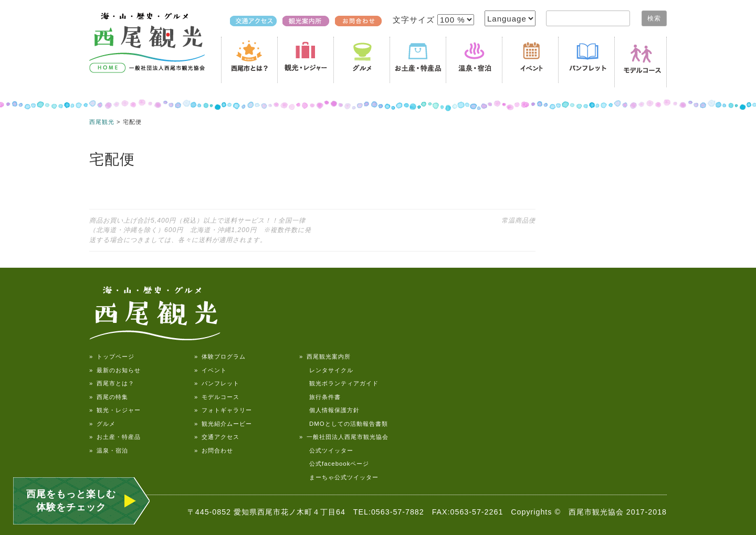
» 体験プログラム (220, 356)
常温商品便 (518, 221)
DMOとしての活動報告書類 (344, 424)
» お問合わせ (214, 450)
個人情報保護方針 (329, 410)
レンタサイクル (326, 370)
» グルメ (102, 424)
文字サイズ (415, 20)
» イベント (211, 370)
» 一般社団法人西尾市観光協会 (344, 437)
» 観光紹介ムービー (223, 424)
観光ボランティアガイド (339, 383)
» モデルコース (217, 397)
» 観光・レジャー (115, 410)
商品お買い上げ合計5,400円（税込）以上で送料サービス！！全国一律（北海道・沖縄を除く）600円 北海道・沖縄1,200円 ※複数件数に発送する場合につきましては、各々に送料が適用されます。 (200, 230)
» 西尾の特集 (109, 397)
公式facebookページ (334, 464)
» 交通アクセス (217, 437)
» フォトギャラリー (223, 410)
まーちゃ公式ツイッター (339, 477)
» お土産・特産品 (115, 437)
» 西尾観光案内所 (325, 356)
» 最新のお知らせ (115, 370)
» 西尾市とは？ (112, 383)
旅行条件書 (320, 397)
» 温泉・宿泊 (109, 450)
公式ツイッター (326, 450)
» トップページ (112, 356)
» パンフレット (217, 383)
